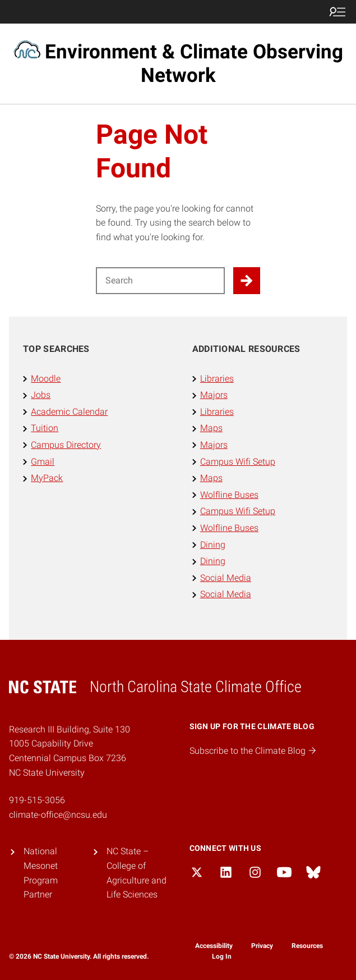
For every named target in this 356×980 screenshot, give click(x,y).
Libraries (217, 379)
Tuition (45, 428)
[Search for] (161, 281)
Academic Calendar (69, 412)
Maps (211, 428)
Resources (307, 946)
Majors (214, 395)
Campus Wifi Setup (238, 462)
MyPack (47, 478)
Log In (222, 956)
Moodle (46, 379)
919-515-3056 (37, 800)
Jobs (41, 395)
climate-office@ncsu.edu (58, 815)
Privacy (262, 946)
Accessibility (214, 946)
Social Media (226, 578)
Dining (213, 545)
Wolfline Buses (229, 495)
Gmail (43, 462)
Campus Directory (66, 445)
